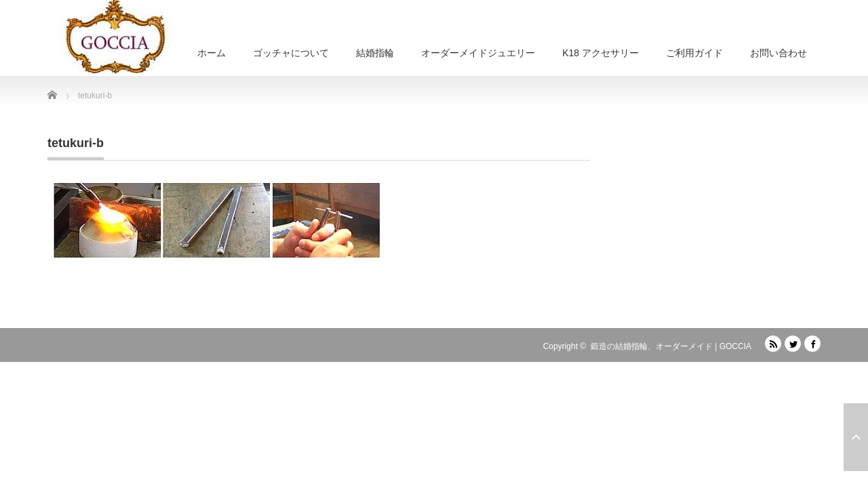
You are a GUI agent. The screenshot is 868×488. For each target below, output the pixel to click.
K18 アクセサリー (600, 53)
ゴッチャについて (291, 53)
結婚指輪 (375, 53)
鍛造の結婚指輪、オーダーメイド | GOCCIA (671, 346)
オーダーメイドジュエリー (478, 53)
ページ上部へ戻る (856, 437)
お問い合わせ (778, 53)
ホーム (212, 53)
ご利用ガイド (694, 53)
